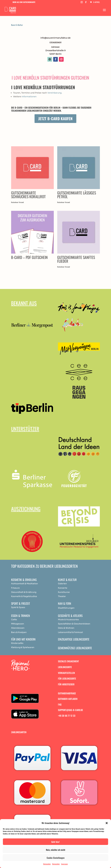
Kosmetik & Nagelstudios (24, 596)
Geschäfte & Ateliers (70, 616)
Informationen (29, 97)
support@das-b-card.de (70, 710)
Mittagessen (18, 624)
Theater (62, 596)
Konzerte (63, 588)
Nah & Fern (65, 603)
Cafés (14, 620)
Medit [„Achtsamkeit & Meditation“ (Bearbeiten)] (29, 584)
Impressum (64, 864)
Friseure (15, 588)
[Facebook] (86, 3)
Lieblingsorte (65, 667)
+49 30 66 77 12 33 (67, 716)
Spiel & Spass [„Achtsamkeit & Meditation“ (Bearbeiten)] (18, 607)
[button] (107, 823)
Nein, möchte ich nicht (56, 850)
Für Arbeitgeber (66, 684)
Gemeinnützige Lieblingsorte (75, 648)
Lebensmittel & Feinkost (70, 632)
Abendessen (18, 628)
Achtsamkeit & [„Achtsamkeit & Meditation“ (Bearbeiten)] (19, 584)
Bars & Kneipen (19, 632)
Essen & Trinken (21, 616)
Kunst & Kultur (17, 25)
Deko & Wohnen (66, 628)
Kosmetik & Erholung (24, 580)
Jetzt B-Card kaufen (55, 119)
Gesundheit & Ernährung (24, 592)
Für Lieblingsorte (67, 679)
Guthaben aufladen (68, 699)
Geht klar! (55, 842)
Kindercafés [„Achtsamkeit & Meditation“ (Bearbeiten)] (17, 643)
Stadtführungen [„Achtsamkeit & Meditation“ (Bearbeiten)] (66, 608)
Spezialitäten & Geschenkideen (74, 624)
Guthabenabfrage (67, 693)
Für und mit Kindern (23, 639)
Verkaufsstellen (66, 673)
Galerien (62, 584)
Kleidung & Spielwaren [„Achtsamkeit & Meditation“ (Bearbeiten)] (23, 647)
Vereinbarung (54, 93)
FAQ (60, 704)
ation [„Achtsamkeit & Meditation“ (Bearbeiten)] (35, 584)
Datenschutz (47, 864)
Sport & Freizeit (21, 603)
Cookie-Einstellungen (56, 858)
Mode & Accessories (68, 620)
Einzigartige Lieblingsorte (74, 639)
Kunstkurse (64, 592)
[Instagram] (82, 3)
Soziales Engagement (68, 661)
